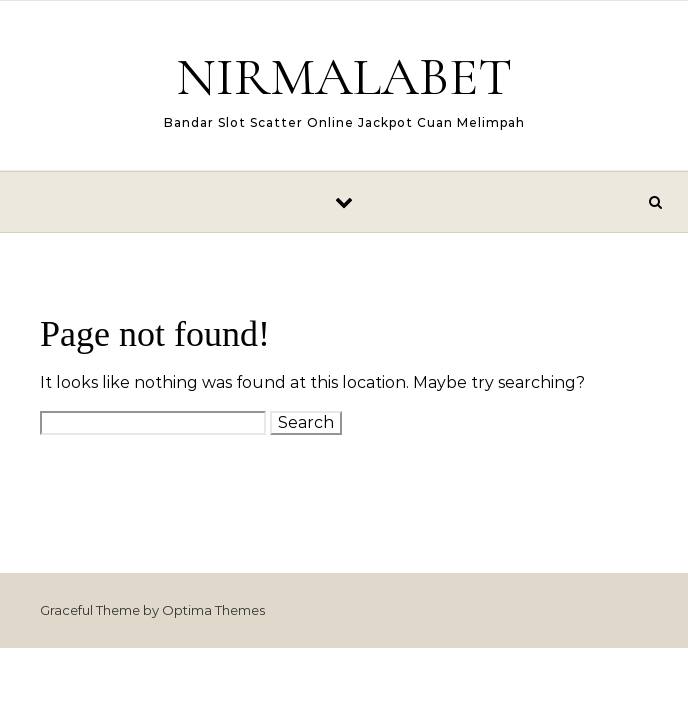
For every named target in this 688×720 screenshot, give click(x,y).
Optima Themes (213, 610)
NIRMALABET (344, 76)
